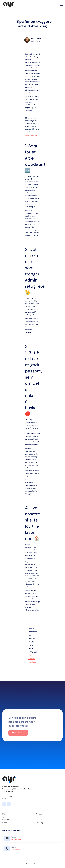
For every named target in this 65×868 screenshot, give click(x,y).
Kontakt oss (40, 817)
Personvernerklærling (33, 864)
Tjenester (6, 817)
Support (39, 820)
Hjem (4, 814)
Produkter (6, 820)
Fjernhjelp (39, 823)
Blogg (5, 823)
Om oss (39, 814)
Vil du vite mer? (18, 733)
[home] (8, 5)
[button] (62, 5)
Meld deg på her (31, 136)
